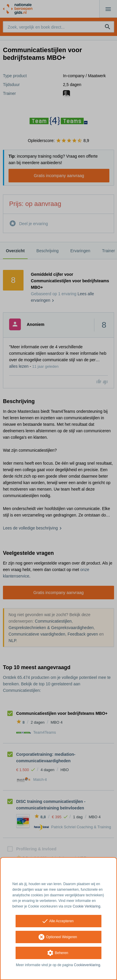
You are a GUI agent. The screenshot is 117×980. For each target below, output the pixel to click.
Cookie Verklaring (86, 906)
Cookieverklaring (87, 965)
